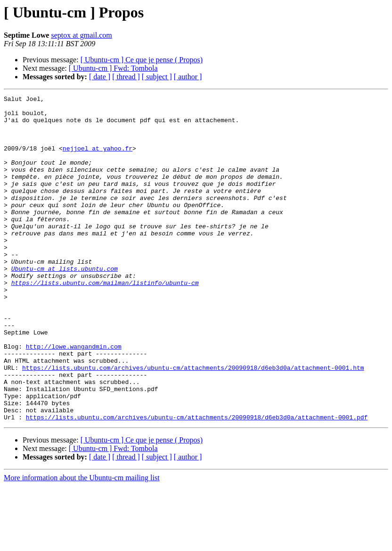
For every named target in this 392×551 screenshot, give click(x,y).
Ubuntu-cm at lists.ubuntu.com (65, 304)
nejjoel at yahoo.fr (98, 159)
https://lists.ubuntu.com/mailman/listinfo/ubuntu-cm (105, 321)
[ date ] (100, 77)
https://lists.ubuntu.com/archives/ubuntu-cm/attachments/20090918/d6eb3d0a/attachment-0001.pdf (197, 482)
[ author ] (188, 77)
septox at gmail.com (81, 35)
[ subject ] (157, 77)
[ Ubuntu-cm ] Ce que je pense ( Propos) (142, 60)
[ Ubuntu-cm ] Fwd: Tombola (113, 68)
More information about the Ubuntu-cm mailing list (82, 543)
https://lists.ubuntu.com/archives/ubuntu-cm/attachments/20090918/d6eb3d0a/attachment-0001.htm (193, 423)
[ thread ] (126, 77)
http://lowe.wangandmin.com (74, 397)
